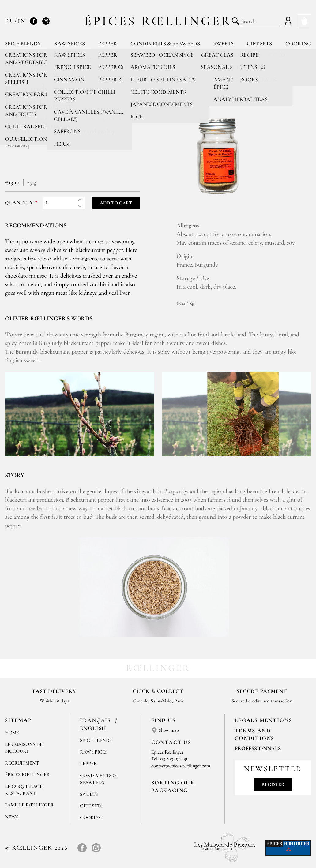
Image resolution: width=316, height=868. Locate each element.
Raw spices (69, 43)
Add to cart (116, 203)
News (12, 817)
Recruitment (22, 763)
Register (273, 784)
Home (12, 733)
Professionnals (258, 748)
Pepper (107, 43)
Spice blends (23, 43)
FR (9, 21)
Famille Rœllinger (29, 805)
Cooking (298, 43)
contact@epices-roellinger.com (181, 766)
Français (96, 720)
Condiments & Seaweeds (165, 43)
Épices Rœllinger (158, 21)
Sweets (224, 43)
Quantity (19, 203)
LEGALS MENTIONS (263, 720)
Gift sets (259, 43)
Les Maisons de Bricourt (24, 748)
